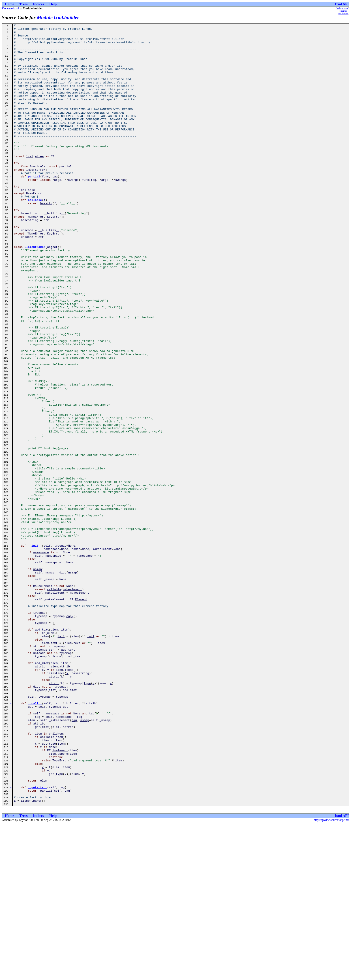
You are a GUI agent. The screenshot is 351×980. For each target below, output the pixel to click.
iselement (60, 896)
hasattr (46, 239)
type (87, 815)
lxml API (342, 4)
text (54, 767)
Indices (38, 4)
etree (39, 183)
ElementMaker (35, 292)
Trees (24, 4)
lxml (30, 183)
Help (53, 4)
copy (70, 735)
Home (10, 4)
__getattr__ (38, 940)
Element (81, 715)
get (31, 844)
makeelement (43, 699)
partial (34, 207)
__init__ (35, 650)
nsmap (37, 678)
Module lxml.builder (58, 18)
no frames (343, 13)
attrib (40, 795)
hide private (342, 8)
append (63, 900)
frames (344, 11)
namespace (41, 658)
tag (93, 211)
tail (61, 759)
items (69, 799)
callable (28, 223)
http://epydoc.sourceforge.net (331, 976)
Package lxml (10, 8)
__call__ (35, 839)
